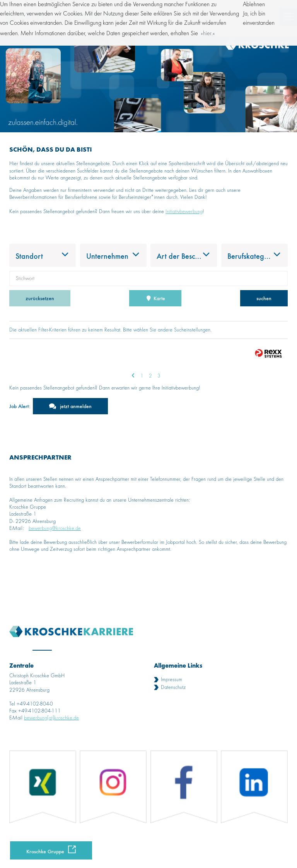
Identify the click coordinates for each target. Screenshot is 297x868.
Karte (155, 298)
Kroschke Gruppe (45, 851)
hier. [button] (208, 34)
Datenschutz (173, 687)
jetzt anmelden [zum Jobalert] (76, 406)
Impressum (172, 680)
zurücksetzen (40, 298)
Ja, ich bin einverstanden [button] (259, 19)
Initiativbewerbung (184, 212)
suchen (264, 298)
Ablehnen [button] (254, 5)
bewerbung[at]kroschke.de (51, 718)
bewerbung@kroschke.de (55, 528)
